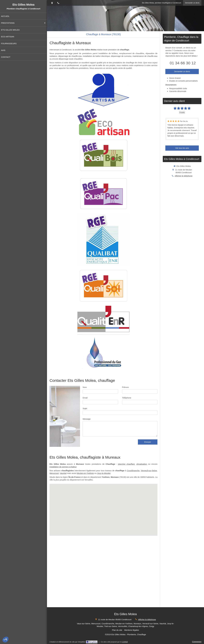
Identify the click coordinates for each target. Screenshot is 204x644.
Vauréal (63, 473)
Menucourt (54, 473)
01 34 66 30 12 (183, 63)
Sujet (85, 408)
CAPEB (125, 642)
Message (87, 419)
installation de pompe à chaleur (63, 467)
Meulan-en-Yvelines (85, 473)
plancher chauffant (126, 464)
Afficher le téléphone (184, 176)
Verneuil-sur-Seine (149, 471)
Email (85, 398)
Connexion (197, 642)
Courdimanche (133, 471)
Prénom (125, 387)
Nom (85, 387)
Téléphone (127, 398)
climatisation (142, 464)
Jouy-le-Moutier (104, 473)
